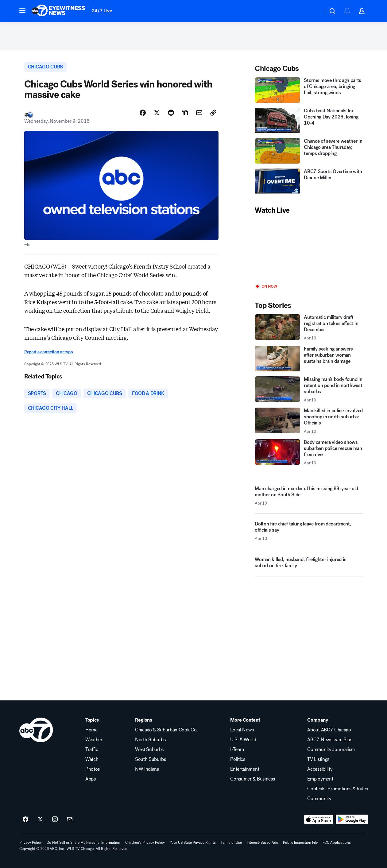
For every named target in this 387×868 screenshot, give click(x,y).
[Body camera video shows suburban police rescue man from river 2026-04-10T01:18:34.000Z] (309, 452)
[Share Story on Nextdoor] (185, 113)
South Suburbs (151, 759)
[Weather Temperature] (313, 11)
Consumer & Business (252, 779)
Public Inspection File (300, 843)
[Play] (309, 250)
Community (319, 799)
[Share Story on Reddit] (171, 113)
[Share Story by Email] (199, 113)
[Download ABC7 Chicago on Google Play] (352, 820)
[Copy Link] (213, 113)
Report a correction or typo (48, 352)
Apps (91, 779)
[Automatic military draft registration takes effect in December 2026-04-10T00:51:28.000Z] (309, 327)
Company (317, 720)
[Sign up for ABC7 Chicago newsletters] (70, 820)
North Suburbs (150, 740)
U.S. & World (243, 740)
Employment (320, 779)
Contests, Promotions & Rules (337, 789)
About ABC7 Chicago (329, 730)
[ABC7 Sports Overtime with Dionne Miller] (309, 181)
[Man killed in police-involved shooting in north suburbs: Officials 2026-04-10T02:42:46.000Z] (309, 421)
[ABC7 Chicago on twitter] (40, 820)
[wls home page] (36, 730)
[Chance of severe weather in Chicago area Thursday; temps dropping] (309, 151)
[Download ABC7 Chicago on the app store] (319, 820)
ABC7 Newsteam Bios (330, 740)
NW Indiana (147, 769)
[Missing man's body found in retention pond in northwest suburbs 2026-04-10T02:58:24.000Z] (309, 389)
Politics (238, 759)
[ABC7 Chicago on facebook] (25, 820)
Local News (242, 730)
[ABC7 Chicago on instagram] (55, 820)
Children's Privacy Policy (145, 843)
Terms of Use (231, 843)
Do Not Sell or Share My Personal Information (83, 843)
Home (91, 730)
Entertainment (245, 769)
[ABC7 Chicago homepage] (58, 11)
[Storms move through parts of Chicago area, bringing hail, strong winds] (309, 90)
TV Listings (318, 759)
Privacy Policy (31, 843)
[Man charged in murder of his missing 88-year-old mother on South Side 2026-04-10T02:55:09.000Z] (309, 496)
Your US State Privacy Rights (193, 843)
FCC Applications (337, 843)
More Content (245, 720)
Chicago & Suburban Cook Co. (166, 730)
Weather (94, 740)
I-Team (237, 750)
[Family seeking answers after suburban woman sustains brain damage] (309, 359)
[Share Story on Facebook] (143, 113)
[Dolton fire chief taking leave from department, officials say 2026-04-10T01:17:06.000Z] (309, 533)
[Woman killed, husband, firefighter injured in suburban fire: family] (309, 565)
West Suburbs (149, 750)
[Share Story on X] (157, 113)
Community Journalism (331, 750)
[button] (22, 10)
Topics (92, 720)
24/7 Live (102, 11)
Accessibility (320, 769)
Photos (93, 769)
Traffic (92, 750)
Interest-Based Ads (262, 843)
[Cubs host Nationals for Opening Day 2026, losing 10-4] (309, 120)
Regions (144, 720)
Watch (92, 759)
